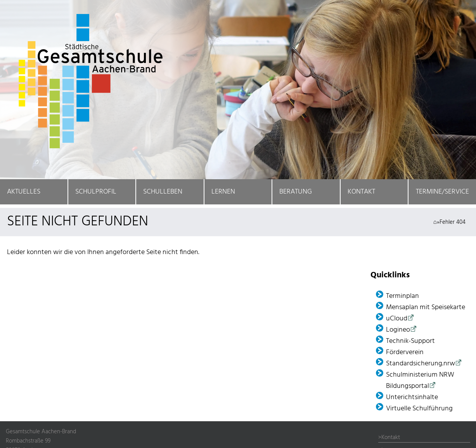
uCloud (397, 319)
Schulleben (163, 192)
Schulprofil (96, 192)
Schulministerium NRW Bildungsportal (420, 381)
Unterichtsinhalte (412, 397)
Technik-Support (410, 341)
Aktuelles (24, 192)
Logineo (398, 330)
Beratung (296, 192)
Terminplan (402, 296)
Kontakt (361, 192)
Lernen (223, 192)
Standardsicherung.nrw (421, 364)
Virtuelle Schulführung (419, 409)
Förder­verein (405, 352)
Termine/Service (442, 192)
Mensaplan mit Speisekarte (426, 307)
